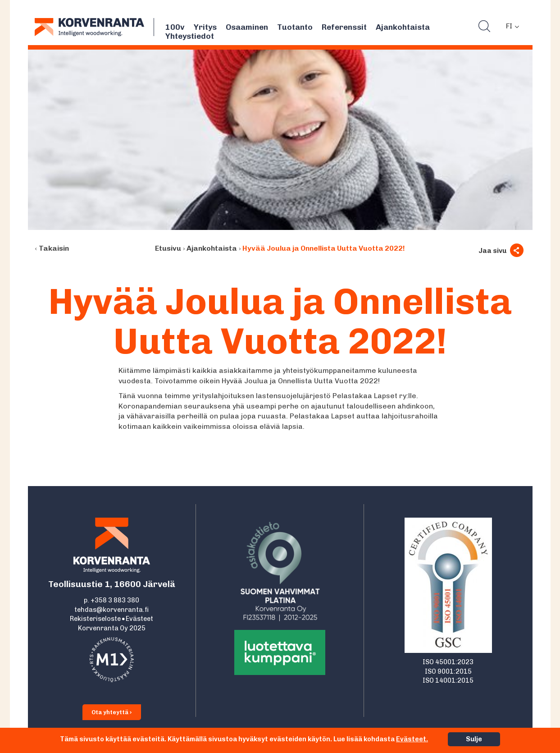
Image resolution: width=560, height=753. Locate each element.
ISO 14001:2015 (448, 680)
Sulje (474, 739)
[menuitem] (512, 26)
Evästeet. (412, 739)
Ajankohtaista (403, 27)
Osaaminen (247, 27)
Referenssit (344, 27)
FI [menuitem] (509, 26)
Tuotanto (295, 27)
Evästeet (139, 619)
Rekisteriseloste (95, 619)
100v (175, 27)
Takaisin (54, 248)
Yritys (205, 27)
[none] (512, 26)
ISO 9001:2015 (448, 671)
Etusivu (168, 248)
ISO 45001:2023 (448, 662)
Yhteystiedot (190, 36)
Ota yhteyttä (112, 712)
